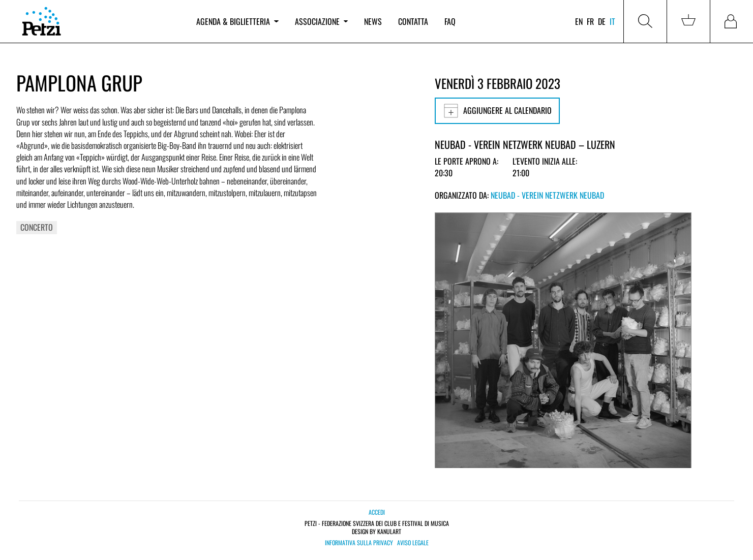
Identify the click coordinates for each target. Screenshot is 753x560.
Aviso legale (413, 543)
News (373, 21)
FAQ (450, 21)
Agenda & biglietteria (237, 21)
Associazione (321, 21)
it (612, 21)
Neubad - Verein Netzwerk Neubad (547, 195)
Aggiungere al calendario (497, 111)
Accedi (377, 512)
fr (590, 21)
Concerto (37, 227)
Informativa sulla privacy (359, 543)
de (602, 21)
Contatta (413, 21)
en (579, 21)
